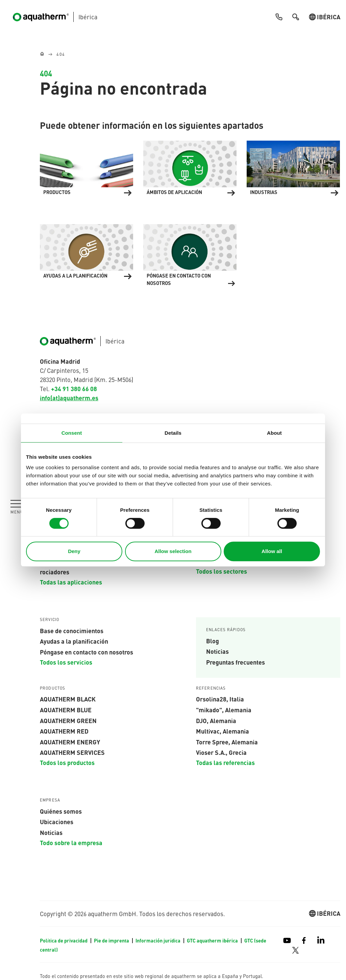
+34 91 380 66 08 (74, 388)
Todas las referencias (225, 762)
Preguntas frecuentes (236, 662)
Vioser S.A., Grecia (221, 752)
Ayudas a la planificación (74, 641)
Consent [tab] (72, 433)
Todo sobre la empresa (71, 842)
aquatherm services (72, 752)
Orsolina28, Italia (220, 699)
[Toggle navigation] (17, 507)
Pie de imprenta (112, 940)
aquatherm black (68, 699)
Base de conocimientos (72, 630)
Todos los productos (67, 762)
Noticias (217, 651)
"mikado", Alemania (224, 710)
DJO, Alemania (216, 720)
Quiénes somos (61, 811)
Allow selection (173, 551)
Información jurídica (158, 940)
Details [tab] (173, 433)
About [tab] (274, 433)
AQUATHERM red (64, 731)
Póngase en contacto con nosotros (86, 652)
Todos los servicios (66, 662)
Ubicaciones (57, 822)
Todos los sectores (221, 571)
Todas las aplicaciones (71, 582)
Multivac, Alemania (223, 731)
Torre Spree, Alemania (227, 742)
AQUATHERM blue (66, 710)
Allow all (272, 551)
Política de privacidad (64, 940)
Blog (213, 641)
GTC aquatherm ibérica (213, 940)
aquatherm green (68, 720)
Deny (74, 551)
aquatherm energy (70, 742)
